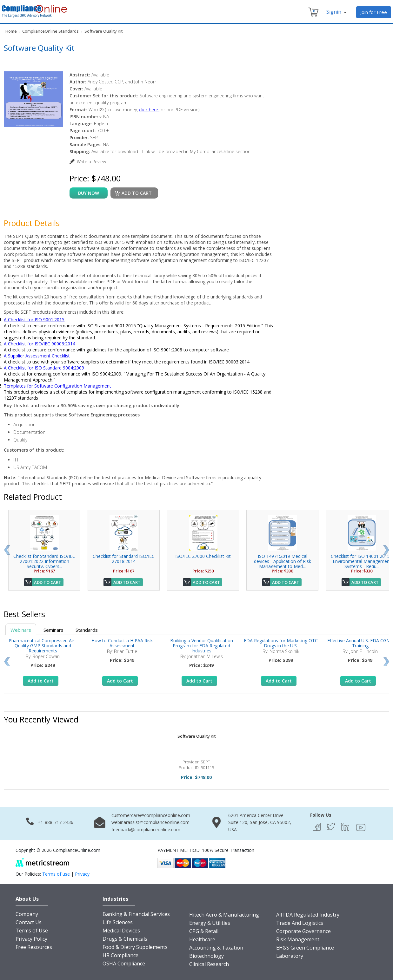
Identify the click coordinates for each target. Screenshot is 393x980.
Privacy (82, 874)
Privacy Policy (31, 939)
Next (386, 550)
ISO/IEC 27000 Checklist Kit (203, 556)
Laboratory (290, 956)
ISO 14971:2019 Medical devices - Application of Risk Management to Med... (283, 561)
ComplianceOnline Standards (50, 31)
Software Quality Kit (196, 736)
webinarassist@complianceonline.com (150, 822)
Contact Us (29, 922)
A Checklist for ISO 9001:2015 (34, 320)
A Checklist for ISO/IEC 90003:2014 (40, 344)
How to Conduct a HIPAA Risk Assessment (122, 643)
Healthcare (202, 939)
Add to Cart (48, 582)
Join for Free (374, 12)
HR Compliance (120, 955)
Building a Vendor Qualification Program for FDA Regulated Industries (202, 646)
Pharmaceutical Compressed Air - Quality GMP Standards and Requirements (43, 646)
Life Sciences (118, 922)
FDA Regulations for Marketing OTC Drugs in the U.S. (281, 643)
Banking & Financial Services (136, 914)
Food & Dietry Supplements (135, 947)
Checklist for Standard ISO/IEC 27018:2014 (124, 559)
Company (27, 914)
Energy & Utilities (210, 923)
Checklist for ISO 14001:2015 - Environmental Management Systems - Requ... (362, 561)
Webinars (21, 630)
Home (11, 31)
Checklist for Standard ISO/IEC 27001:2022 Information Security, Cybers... (44, 561)
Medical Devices (121, 931)
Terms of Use (32, 931)
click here (149, 110)
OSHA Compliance (124, 964)
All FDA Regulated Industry (308, 915)
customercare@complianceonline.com (151, 815)
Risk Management (298, 939)
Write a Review (91, 162)
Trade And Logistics (300, 923)
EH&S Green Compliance (305, 948)
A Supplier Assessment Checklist (37, 356)
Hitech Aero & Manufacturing (224, 915)
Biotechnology (206, 956)
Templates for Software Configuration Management (57, 386)
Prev (7, 550)
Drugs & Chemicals (125, 939)
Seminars (53, 630)
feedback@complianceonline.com (146, 830)
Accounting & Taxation (216, 948)
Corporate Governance (303, 931)
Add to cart (137, 193)
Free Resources (34, 947)
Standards (87, 630)
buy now (89, 193)
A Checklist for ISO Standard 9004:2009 (44, 368)
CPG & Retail (204, 931)
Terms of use (56, 874)
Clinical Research (209, 964)
